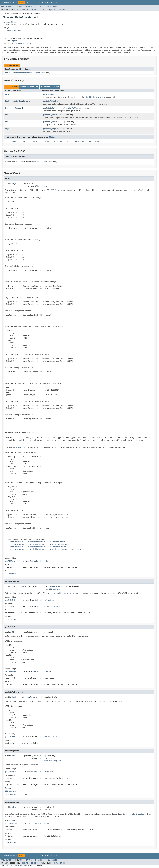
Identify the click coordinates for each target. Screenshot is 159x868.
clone (7, 141)
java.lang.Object (10, 22)
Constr (25, 10)
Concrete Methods (50, 87)
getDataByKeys (50, 129)
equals (15, 141)
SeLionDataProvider (12, 31)
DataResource (33, 73)
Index (50, 3)
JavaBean (17, 447)
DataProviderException (50, 761)
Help (55, 3)
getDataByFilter (51, 108)
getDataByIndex (50, 115)
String (19, 101)
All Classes (52, 7)
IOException (41, 186)
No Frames (38, 7)
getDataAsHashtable (52, 101)
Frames (29, 7)
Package (14, 3)
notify (55, 141)
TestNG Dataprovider (95, 97)
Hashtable (10, 101)
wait (84, 141)
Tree (32, 3)
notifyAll (65, 141)
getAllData (48, 94)
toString (76, 141)
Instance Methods (29, 87)
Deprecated (41, 3)
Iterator (9, 108)
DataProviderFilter (69, 108)
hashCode (46, 141)
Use (28, 3)
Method (33, 10)
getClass (35, 141)
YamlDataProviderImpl (16, 73)
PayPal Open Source (22, 865)
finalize (25, 141)
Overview (5, 3)
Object (14, 41)
